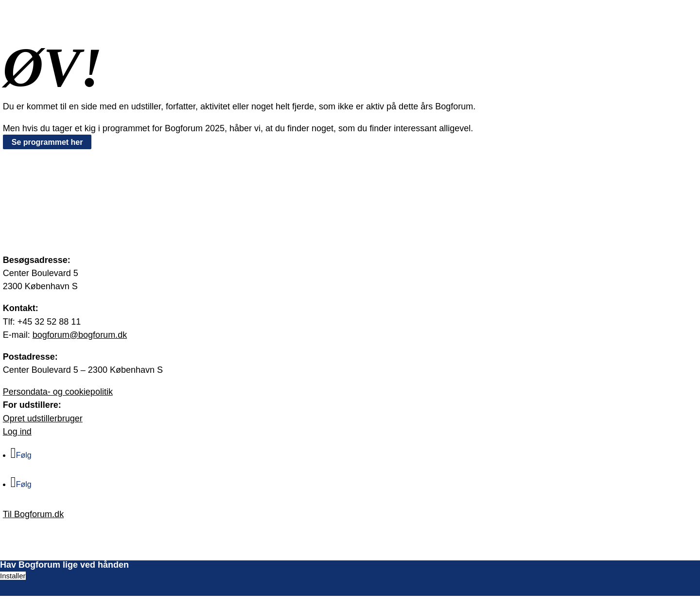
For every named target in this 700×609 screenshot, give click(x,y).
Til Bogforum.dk (33, 514)
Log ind (17, 432)
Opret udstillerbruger (43, 418)
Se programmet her (47, 142)
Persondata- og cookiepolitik (58, 392)
